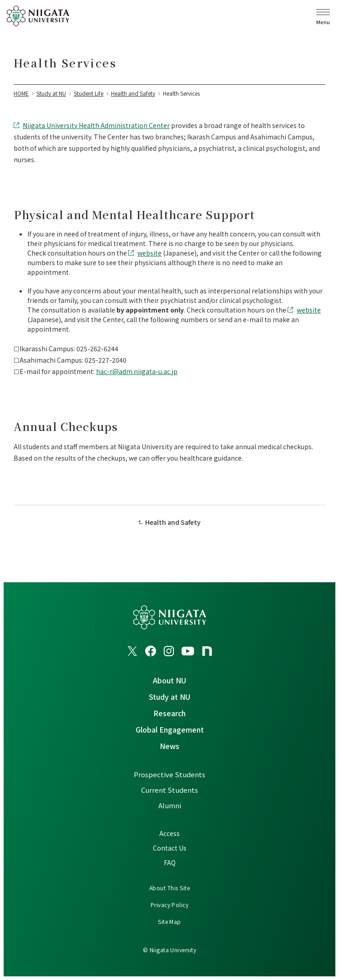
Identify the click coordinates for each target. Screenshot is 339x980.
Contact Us (170, 848)
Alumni (170, 805)
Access (169, 833)
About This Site (169, 888)
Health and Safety (173, 522)
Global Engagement (170, 729)
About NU (169, 680)
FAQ (170, 862)
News (169, 746)
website (149, 253)
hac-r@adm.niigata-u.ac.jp (137, 371)
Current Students (169, 790)
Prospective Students (169, 774)
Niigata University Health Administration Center (96, 125)
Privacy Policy (170, 905)
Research (169, 713)
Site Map (169, 921)
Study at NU (169, 697)
